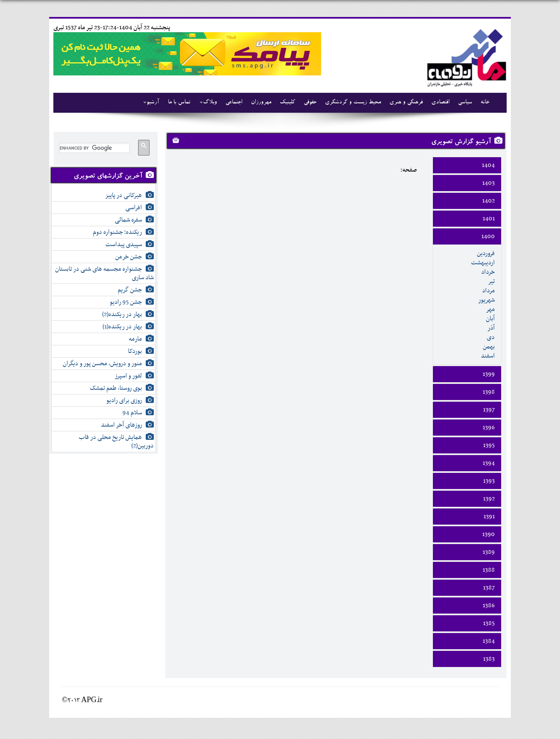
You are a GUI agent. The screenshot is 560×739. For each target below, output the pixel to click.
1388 (489, 570)
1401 (489, 219)
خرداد (488, 272)
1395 (489, 445)
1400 (488, 236)
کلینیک (287, 103)
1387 (489, 588)
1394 (489, 463)
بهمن (489, 347)
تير (491, 281)
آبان (490, 319)
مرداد (488, 291)
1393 (489, 481)
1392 (489, 499)
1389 (489, 552)
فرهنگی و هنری (406, 103)
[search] (94, 148)
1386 (489, 606)
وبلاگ (208, 103)
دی (491, 337)
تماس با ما (179, 103)
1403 (488, 183)
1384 (489, 641)
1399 (489, 374)
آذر (491, 328)
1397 (489, 410)
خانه (485, 103)
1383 (489, 659)
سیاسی (465, 103)
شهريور (487, 300)
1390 (488, 534)
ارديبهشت (483, 263)
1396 (489, 428)
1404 (488, 165)
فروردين (486, 253)
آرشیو (151, 103)
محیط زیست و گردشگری (353, 103)
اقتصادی (440, 103)
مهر (490, 309)
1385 (489, 623)
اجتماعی (234, 103)
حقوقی (310, 103)
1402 (488, 201)
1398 (489, 392)
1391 (489, 517)
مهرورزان (261, 103)
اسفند (488, 356)
